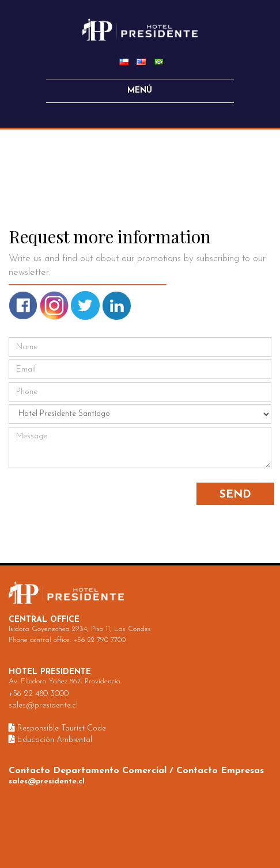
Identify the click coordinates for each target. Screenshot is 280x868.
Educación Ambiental (50, 740)
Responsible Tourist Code (57, 729)
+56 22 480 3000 (39, 694)
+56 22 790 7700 (99, 640)
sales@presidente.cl (43, 706)
